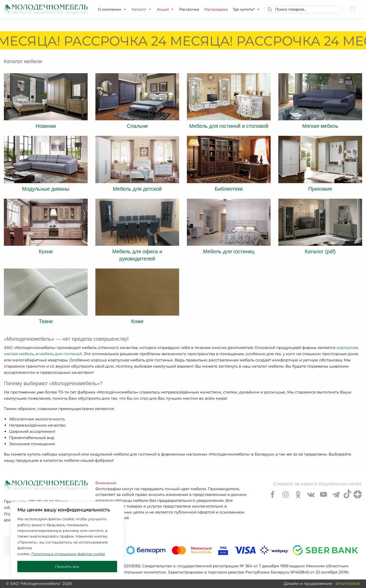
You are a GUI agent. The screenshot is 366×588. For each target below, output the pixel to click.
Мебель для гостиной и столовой (229, 126)
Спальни (137, 126)
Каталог (142, 9)
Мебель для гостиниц (229, 251)
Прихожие (320, 189)
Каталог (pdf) (320, 251)
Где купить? (246, 9)
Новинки (46, 126)
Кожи (137, 321)
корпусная (347, 348)
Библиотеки (229, 189)
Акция (165, 9)
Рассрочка (189, 9)
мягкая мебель (19, 354)
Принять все (67, 567)
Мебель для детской (137, 189)
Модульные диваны (46, 189)
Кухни (46, 251)
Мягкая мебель (320, 126)
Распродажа (216, 9)
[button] (125, 9)
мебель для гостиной (61, 354)
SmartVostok (348, 583)
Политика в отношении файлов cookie (68, 554)
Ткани (46, 321)
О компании (112, 9)
